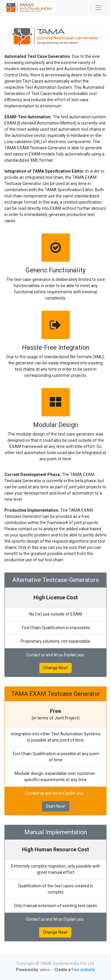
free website (83, 970)
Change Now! (55, 668)
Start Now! (56, 806)
